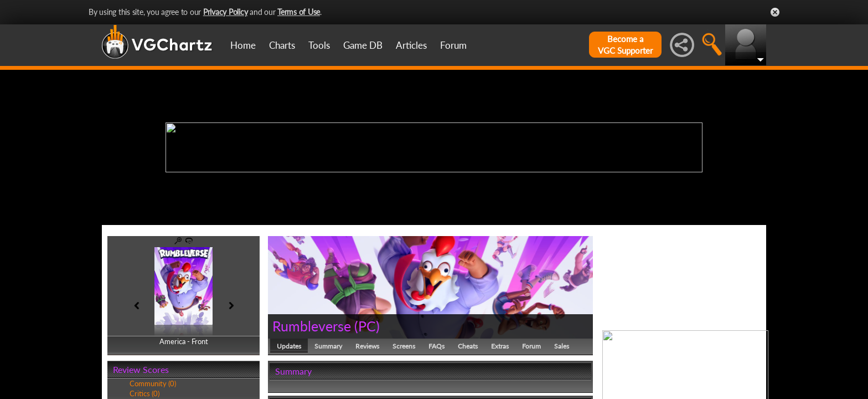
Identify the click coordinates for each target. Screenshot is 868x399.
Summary (328, 346)
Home (243, 45)
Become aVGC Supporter (625, 45)
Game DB (363, 45)
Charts (282, 45)
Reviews (367, 346)
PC (367, 326)
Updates (289, 346)
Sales (562, 346)
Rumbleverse (312, 326)
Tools (319, 45)
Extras (500, 346)
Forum (453, 45)
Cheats (468, 346)
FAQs (436, 346)
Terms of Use (299, 12)
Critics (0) (144, 393)
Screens (404, 346)
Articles (411, 45)
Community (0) (153, 383)
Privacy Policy (226, 12)
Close (775, 12)
